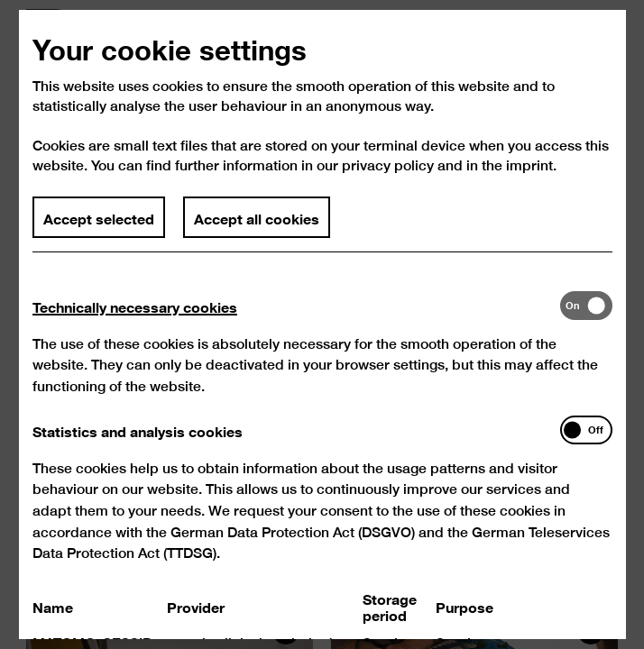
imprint (529, 178)
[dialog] (322, 324)
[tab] (296, 318)
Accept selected (99, 229)
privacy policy (388, 178)
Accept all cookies (257, 229)
